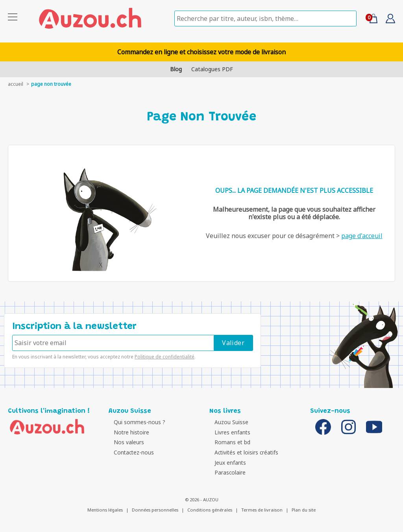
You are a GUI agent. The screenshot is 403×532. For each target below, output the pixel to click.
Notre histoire (128, 432)
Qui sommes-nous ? (136, 422)
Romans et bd (229, 442)
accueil (16, 84)
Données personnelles (155, 510)
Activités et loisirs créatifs (243, 452)
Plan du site (304, 510)
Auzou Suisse (228, 422)
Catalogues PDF (212, 69)
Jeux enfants (227, 463)
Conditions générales (210, 510)
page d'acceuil (362, 236)
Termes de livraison (262, 510)
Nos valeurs (126, 442)
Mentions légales (105, 510)
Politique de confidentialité (165, 357)
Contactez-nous (131, 452)
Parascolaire (227, 472)
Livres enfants (229, 432)
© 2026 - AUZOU (202, 500)
